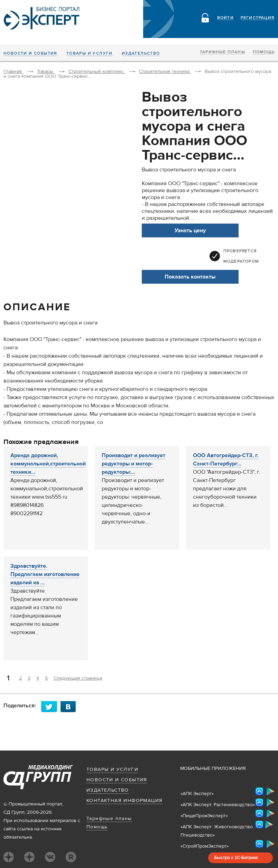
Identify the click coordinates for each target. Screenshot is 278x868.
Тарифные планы (223, 52)
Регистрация (258, 18)
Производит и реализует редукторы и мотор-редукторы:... (133, 464)
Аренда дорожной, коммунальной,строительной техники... (48, 464)
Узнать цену (190, 230)
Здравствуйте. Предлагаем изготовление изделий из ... (45, 574)
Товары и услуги (90, 54)
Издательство (141, 54)
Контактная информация (124, 801)
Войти (225, 18)
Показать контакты (190, 277)
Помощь (264, 52)
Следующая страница (78, 678)
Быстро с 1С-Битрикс (236, 858)
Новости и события (30, 54)
